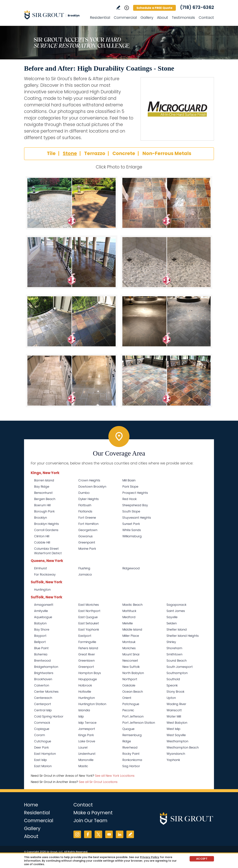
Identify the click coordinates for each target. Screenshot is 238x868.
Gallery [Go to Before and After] (147, 18)
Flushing (84, 568)
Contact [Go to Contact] (206, 18)
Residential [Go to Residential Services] (100, 18)
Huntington (42, 590)
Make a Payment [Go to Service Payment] (93, 813)
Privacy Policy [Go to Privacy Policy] (150, 857)
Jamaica (85, 574)
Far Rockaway (45, 574)
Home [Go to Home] (31, 805)
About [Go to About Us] (163, 18)
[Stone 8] (166, 381)
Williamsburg (132, 536)
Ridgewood (131, 568)
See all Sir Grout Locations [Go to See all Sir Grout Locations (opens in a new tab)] (98, 782)
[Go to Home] (54, 15)
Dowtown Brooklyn (92, 487)
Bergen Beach (45, 499)
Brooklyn (41, 518)
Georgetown (88, 530)
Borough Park (44, 511)
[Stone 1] (72, 203)
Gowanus (85, 536)
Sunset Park (131, 524)
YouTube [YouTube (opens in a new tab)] (109, 834)
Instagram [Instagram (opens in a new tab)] (77, 834)
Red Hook (130, 499)
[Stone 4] (166, 262)
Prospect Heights (135, 493)
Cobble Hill (42, 542)
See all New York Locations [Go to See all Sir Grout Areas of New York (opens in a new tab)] (115, 776)
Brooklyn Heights (46, 524)
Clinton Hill (42, 536)
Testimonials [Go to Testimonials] (183, 18)
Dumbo (84, 493)
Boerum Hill (42, 505)
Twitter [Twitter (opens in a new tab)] (98, 834)
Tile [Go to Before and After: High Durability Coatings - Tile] (51, 153)
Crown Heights (89, 480)
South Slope (131, 511)
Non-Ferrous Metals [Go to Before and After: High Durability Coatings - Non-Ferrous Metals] (167, 153)
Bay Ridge (42, 487)
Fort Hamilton (88, 524)
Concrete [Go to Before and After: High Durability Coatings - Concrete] (124, 153)
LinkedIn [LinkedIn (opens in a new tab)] (120, 834)
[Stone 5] (72, 321)
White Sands (132, 530)
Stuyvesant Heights (137, 518)
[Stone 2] (166, 203)
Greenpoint (87, 542)
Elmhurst (41, 568)
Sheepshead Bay (135, 505)
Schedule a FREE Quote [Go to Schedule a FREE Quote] (154, 8)
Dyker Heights (88, 499)
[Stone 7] (72, 381)
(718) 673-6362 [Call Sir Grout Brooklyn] (197, 7)
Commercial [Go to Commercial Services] (125, 18)
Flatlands (85, 511)
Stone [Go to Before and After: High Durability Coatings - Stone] (70, 153)
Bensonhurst (43, 493)
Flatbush (85, 505)
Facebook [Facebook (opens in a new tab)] (88, 834)
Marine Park (87, 549)
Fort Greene (87, 518)
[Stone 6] (166, 321)
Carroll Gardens (46, 530)
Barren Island (44, 480)
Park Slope (130, 487)
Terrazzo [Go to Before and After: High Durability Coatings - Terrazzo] (95, 153)
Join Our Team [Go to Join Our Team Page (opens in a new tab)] (90, 821)
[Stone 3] (72, 262)
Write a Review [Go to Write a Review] (118, 7)
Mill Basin (129, 480)
